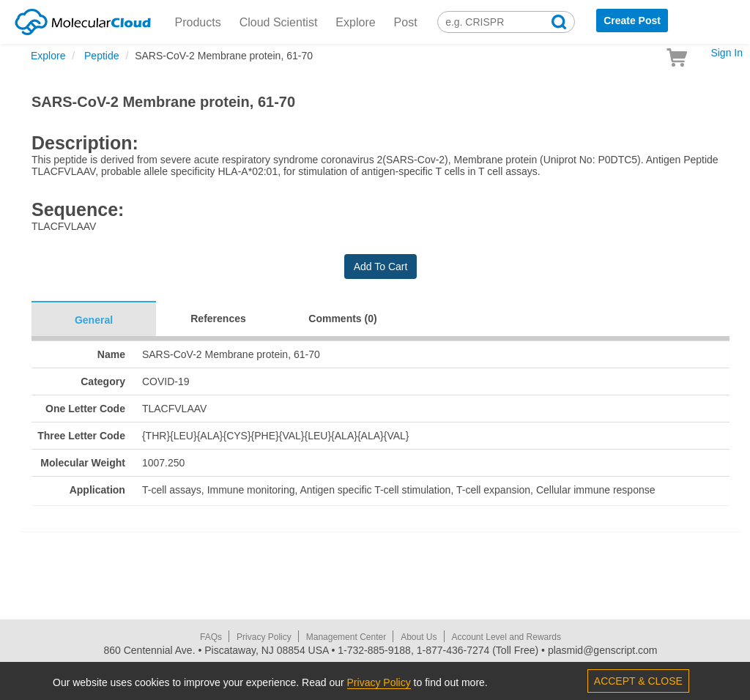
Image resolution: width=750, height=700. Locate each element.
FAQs (211, 637)
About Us (419, 637)
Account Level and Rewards (506, 637)
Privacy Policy (264, 637)
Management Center (346, 637)
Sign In (727, 53)
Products (198, 22)
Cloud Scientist (279, 22)
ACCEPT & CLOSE (638, 681)
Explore (355, 22)
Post (406, 22)
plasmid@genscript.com (603, 650)
